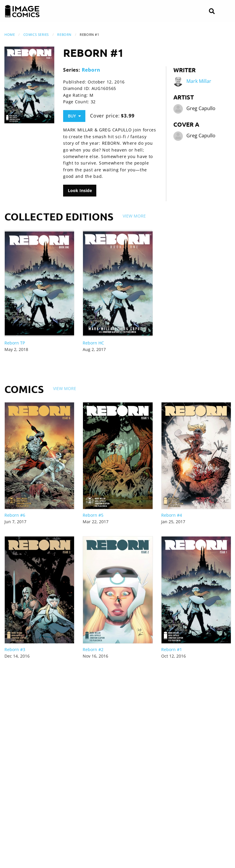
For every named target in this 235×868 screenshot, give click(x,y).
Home (10, 34)
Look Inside (80, 190)
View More (134, 216)
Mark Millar (199, 81)
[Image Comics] (22, 11)
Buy (74, 116)
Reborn (64, 34)
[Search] (212, 11)
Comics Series (36, 34)
